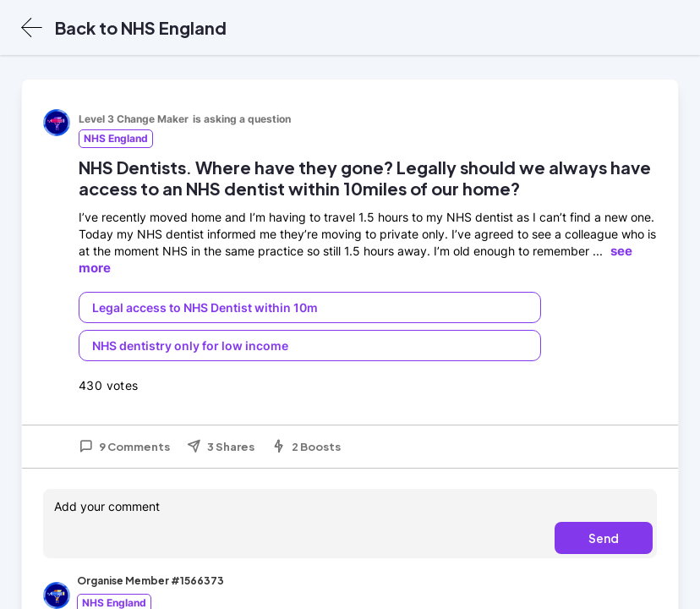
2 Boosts (306, 447)
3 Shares (221, 447)
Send (604, 538)
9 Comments (124, 447)
